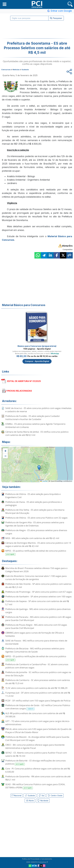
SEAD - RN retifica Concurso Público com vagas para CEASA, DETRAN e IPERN (35, 786)
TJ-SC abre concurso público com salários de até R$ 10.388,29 (36, 688)
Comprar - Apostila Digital (37, 361)
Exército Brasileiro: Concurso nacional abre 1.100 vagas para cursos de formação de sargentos (36, 578)
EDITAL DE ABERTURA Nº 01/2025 (24, 381)
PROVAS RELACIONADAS (20, 391)
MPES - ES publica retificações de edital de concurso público (36, 552)
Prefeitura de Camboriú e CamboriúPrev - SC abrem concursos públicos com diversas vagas (37, 666)
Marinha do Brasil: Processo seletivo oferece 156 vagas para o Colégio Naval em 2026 (36, 570)
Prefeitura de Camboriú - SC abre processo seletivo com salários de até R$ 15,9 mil (38, 682)
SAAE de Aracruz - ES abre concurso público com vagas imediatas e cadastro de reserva (38, 410)
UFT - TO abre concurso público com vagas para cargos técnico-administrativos (38, 723)
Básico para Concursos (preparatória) (37, 346)
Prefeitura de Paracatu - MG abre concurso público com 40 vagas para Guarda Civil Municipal (38, 619)
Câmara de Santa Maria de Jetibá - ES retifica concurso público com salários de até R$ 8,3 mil (37, 433)
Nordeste (43, 801)
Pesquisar (56, 18)
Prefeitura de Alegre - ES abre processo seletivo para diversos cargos (36, 532)
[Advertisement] (37, 29)
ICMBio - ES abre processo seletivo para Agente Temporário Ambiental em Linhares (35, 425)
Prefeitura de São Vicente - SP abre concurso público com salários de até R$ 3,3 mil (38, 585)
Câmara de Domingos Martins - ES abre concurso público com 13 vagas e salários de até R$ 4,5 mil (38, 544)
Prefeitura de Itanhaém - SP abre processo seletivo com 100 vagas (38, 596)
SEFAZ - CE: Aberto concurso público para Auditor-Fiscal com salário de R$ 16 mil (36, 754)
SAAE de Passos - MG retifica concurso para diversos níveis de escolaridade (36, 642)
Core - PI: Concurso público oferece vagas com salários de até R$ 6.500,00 (38, 770)
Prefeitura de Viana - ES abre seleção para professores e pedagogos (34, 504)
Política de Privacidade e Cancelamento (37, 859)
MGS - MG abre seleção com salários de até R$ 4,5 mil (32, 538)
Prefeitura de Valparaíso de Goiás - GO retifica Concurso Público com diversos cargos (38, 707)
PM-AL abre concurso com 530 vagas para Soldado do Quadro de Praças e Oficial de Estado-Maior (38, 731)
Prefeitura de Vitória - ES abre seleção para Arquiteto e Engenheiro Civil (33, 496)
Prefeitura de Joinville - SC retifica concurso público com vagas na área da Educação (38, 674)
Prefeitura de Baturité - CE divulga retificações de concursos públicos (36, 762)
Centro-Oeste (55, 796)
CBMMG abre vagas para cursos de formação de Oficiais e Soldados (35, 634)
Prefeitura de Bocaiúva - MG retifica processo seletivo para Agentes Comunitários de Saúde (35, 650)
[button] (5, 4)
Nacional (17, 795)
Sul (41, 796)
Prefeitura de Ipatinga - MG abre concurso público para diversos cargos (38, 611)
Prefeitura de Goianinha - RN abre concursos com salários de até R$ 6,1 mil (38, 778)
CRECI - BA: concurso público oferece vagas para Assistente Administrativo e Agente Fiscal (35, 746)
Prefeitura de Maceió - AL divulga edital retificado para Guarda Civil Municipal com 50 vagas (37, 738)
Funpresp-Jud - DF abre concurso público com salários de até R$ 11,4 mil (38, 694)
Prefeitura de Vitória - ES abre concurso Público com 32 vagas (36, 518)
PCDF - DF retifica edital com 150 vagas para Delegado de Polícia (38, 701)
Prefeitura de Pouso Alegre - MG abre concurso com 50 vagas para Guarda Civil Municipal (36, 626)
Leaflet (44, 481)
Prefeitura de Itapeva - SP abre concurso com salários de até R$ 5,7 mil (37, 603)
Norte (30, 801)
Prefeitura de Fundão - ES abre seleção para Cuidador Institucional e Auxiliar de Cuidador (33, 418)
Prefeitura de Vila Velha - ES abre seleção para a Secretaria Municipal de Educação (35, 511)
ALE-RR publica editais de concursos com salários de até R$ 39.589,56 (35, 715)
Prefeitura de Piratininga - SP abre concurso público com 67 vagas (39, 592)
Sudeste (30, 796)
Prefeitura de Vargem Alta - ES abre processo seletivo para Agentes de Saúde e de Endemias (35, 524)
